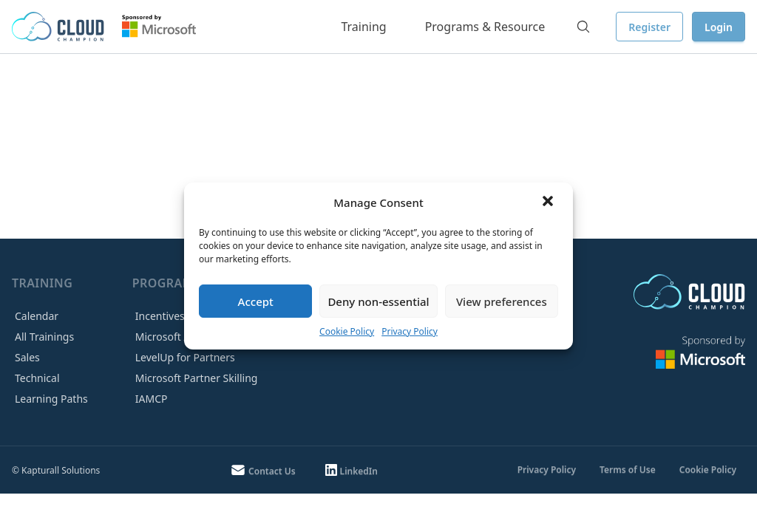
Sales (27, 357)
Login (719, 27)
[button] (549, 202)
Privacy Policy (410, 331)
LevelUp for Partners (185, 357)
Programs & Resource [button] (485, 27)
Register (649, 27)
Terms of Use (628, 470)
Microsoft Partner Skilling (197, 378)
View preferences (502, 301)
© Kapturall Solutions (56, 470)
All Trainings (44, 337)
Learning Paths (51, 399)
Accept (256, 301)
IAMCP (152, 399)
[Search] (583, 27)
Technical (37, 378)
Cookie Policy (347, 331)
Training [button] (363, 27)
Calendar (37, 316)
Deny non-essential (378, 301)
